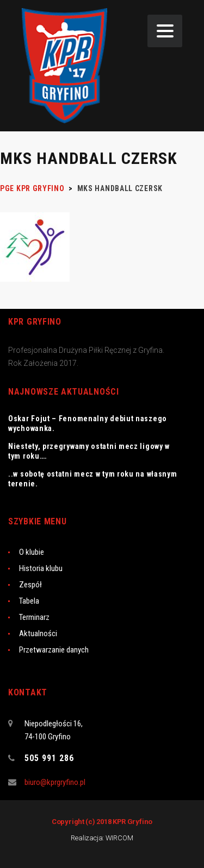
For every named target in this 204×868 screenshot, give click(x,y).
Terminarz (34, 617)
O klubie (32, 552)
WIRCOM (119, 838)
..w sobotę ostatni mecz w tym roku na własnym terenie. (93, 479)
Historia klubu (41, 568)
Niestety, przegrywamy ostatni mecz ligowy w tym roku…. (89, 451)
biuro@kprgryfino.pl (55, 782)
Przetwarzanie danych (54, 650)
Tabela (29, 601)
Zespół (30, 585)
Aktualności (38, 633)
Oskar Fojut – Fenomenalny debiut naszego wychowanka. (88, 423)
